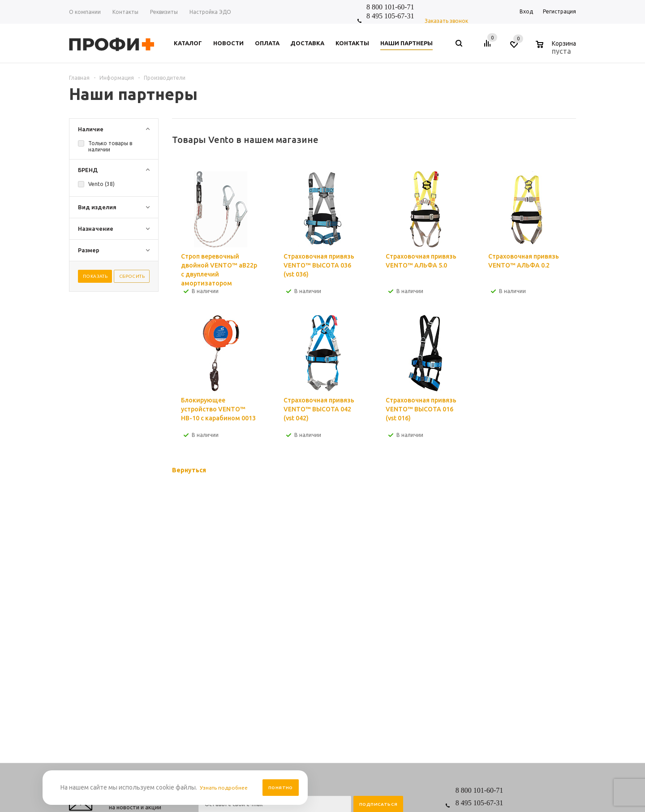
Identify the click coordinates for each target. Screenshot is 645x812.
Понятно (281, 788)
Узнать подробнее (227, 788)
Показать (95, 276)
